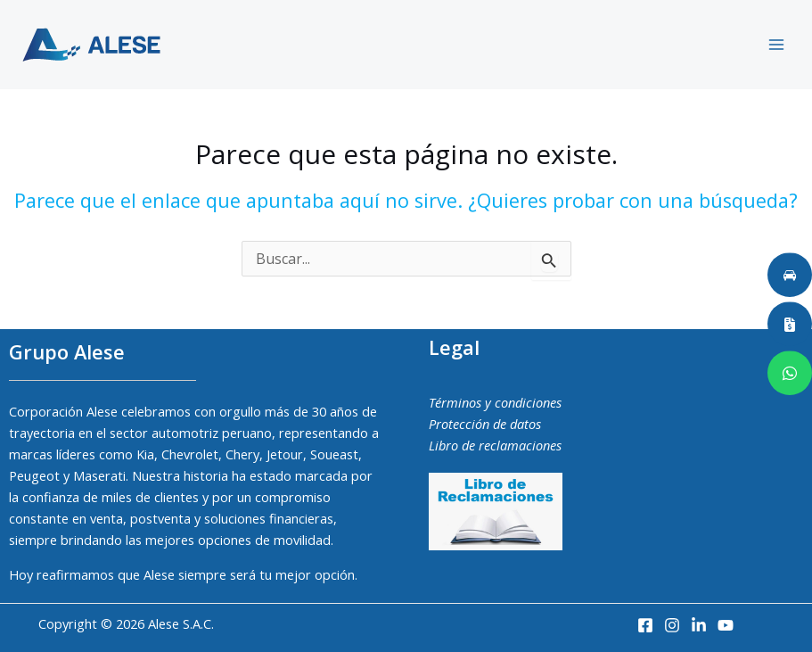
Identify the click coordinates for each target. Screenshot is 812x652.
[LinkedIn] (699, 625)
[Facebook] (645, 625)
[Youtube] (726, 625)
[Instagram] (672, 625)
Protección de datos (485, 424)
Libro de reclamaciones (495, 445)
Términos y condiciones (495, 402)
